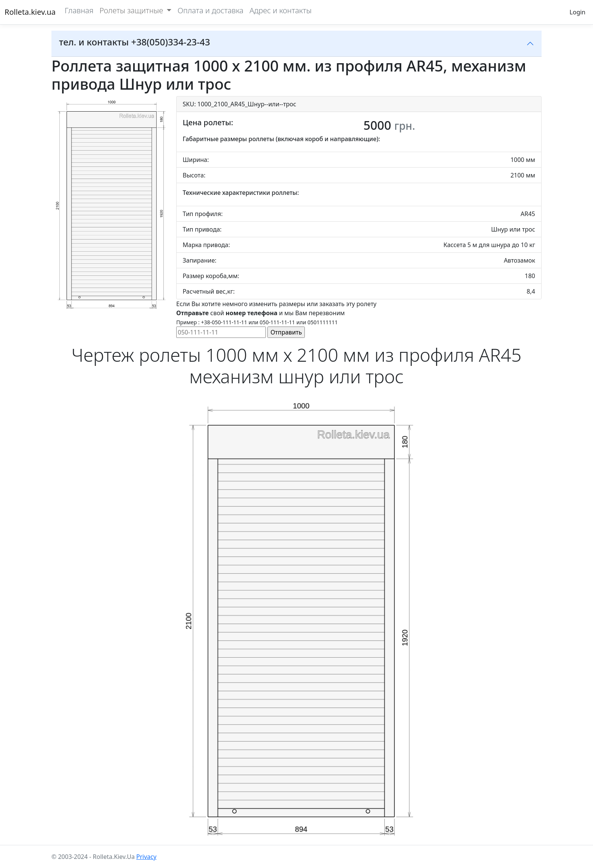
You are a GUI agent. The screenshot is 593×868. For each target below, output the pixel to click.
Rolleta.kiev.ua (30, 12)
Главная (79, 10)
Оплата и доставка (210, 10)
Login (577, 12)
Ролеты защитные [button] (132, 10)
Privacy (146, 857)
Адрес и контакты (281, 10)
